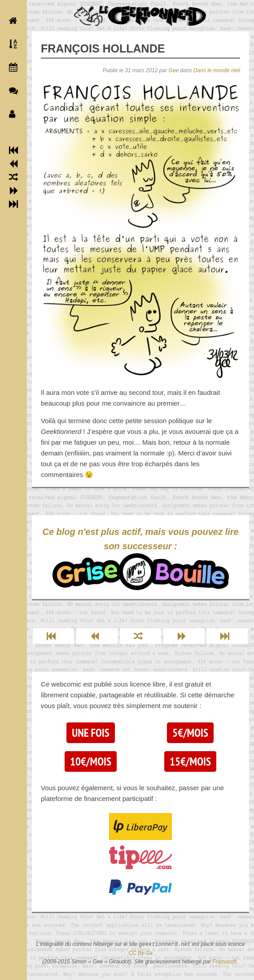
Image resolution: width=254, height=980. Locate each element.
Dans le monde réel (217, 70)
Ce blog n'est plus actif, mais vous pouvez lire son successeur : (140, 558)
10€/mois (91, 761)
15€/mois (190, 761)
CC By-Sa (140, 953)
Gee (174, 70)
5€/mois (190, 733)
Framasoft (224, 962)
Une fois (90, 733)
